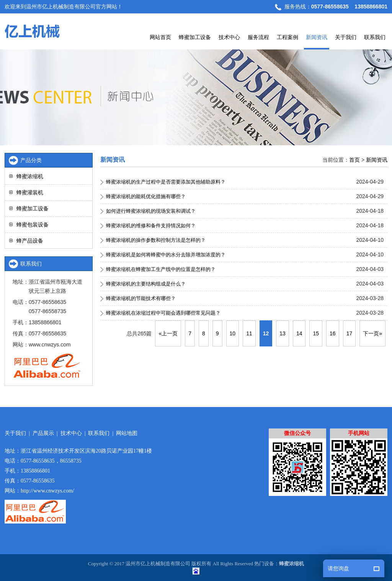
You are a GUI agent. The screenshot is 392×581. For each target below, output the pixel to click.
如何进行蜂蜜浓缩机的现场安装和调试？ (151, 211)
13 (283, 333)
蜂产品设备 (30, 241)
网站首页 (160, 37)
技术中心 (229, 37)
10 (233, 333)
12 (266, 333)
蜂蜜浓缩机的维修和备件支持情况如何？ (151, 226)
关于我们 (346, 37)
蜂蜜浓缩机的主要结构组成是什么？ (146, 284)
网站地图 (127, 433)
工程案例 (287, 37)
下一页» (372, 333)
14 (299, 333)
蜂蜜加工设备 (195, 37)
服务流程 (258, 37)
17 (350, 333)
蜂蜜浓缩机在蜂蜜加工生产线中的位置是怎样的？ (161, 269)
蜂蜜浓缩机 (30, 176)
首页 (354, 160)
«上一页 (168, 333)
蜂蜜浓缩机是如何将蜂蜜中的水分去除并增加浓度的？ (166, 255)
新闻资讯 (317, 37)
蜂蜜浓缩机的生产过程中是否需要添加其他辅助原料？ (166, 182)
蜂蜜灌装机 (30, 192)
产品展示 (43, 433)
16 (333, 333)
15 (316, 333)
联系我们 (375, 37)
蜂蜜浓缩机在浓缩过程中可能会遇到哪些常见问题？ (163, 313)
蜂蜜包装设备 (33, 225)
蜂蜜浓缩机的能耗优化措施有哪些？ (146, 196)
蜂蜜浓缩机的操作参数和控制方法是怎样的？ (156, 240)
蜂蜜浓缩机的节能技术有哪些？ (141, 298)
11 (249, 333)
